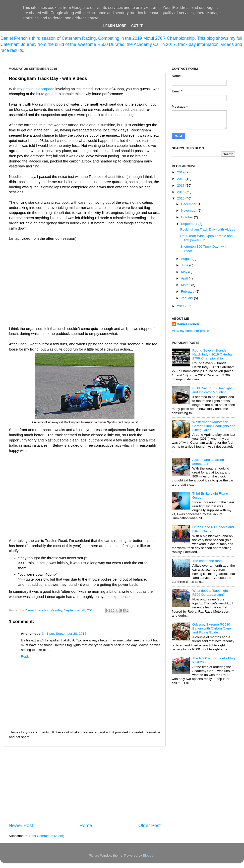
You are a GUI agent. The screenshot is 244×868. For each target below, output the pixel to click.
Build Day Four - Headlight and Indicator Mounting (212, 390)
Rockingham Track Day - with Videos (208, 229)
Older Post (150, 825)
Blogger (149, 855)
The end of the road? (208, 561)
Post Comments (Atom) (47, 836)
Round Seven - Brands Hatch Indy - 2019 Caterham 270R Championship (213, 354)
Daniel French (188, 324)
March (186, 285)
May (185, 272)
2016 (181, 192)
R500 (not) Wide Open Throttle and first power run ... (207, 238)
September (190, 224)
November (189, 211)
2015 (181, 198)
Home (86, 825)
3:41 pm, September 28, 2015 (64, 634)
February (188, 292)
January (187, 298)
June (185, 265)
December (189, 204)
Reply (25, 656)
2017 (181, 185)
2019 (181, 172)
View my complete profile (190, 331)
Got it (137, 26)
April (185, 278)
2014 (181, 306)
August (187, 259)
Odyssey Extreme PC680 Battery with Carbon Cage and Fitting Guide (212, 628)
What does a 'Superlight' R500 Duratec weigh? (210, 593)
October (187, 217)
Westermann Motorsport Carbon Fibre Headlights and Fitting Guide (214, 426)
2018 (181, 179)
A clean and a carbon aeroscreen (208, 462)
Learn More (115, 26)
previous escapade (39, 89)
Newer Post (21, 825)
